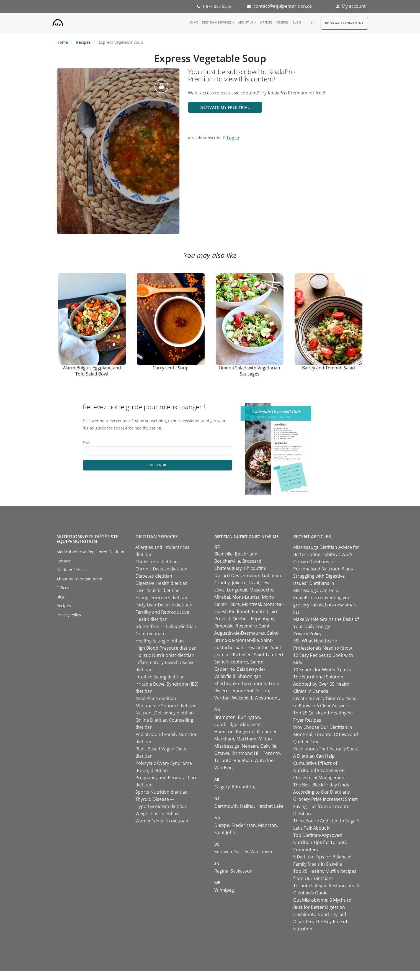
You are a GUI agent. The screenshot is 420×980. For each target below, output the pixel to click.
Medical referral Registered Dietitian (90, 552)
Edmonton (243, 787)
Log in (233, 138)
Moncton (267, 825)
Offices (266, 22)
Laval (254, 583)
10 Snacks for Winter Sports (322, 670)
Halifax (247, 806)
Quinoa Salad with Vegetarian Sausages (249, 371)
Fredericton (244, 825)
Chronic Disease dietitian (161, 569)
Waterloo (264, 760)
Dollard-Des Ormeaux (237, 575)
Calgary (222, 787)
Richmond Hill (246, 753)
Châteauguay (228, 568)
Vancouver (261, 852)
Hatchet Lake (270, 806)
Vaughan (243, 760)
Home (193, 22)
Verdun (222, 698)
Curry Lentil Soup (171, 368)
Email (87, 443)
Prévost (222, 619)
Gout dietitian (150, 634)
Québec (241, 619)
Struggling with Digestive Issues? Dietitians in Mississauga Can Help (319, 583)
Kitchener (267, 732)
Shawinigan (249, 676)
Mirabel (222, 597)
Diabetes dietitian (154, 576)
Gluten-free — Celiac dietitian (166, 626)
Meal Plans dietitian (156, 698)
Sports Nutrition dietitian (162, 792)
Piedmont (239, 611)
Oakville (268, 746)
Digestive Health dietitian (162, 583)
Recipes (282, 22)
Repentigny (263, 619)
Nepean (250, 746)
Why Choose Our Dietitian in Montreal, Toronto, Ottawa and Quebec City (326, 734)
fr (313, 23)
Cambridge (226, 724)
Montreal (252, 604)
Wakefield (242, 698)
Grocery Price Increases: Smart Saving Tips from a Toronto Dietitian (325, 806)
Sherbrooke (227, 683)
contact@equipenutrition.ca (283, 6)
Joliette (239, 583)
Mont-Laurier (246, 597)
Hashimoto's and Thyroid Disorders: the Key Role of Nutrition (320, 922)
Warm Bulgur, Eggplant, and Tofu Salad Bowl (92, 371)
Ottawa (222, 753)
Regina (221, 871)
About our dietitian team (79, 579)
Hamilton (224, 732)
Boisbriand (246, 554)
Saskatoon (242, 871)
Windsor (223, 768)
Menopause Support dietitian (166, 706)
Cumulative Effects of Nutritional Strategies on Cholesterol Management (320, 770)
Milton (265, 739)
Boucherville (227, 561)
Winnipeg (224, 890)
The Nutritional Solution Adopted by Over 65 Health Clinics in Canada (321, 684)
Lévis (266, 583)
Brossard (252, 561)
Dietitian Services (217, 22)
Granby (222, 583)
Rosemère (246, 626)
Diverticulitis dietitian (158, 590)
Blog (297, 22)
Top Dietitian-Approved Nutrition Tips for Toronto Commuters (320, 842)
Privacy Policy (69, 615)
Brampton (225, 717)
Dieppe (222, 825)
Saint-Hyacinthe (252, 647)
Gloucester (251, 724)
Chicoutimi (255, 568)
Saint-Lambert (269, 655)
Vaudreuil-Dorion (251, 691)
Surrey (241, 852)
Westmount (267, 698)
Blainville (223, 554)
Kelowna (223, 852)
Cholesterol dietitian (157, 562)
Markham (224, 739)
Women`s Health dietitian (162, 821)
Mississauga (227, 746)
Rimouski (224, 626)
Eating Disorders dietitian (162, 598)
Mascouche (261, 590)
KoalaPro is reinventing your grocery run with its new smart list (325, 605)
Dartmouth (226, 806)
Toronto (271, 753)
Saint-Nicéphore (231, 662)
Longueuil (237, 590)
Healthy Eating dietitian (160, 641)
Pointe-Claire (265, 611)
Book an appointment (344, 23)
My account (354, 6)
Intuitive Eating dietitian (160, 677)
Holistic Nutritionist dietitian (165, 655)
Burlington (249, 717)
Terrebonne (254, 683)
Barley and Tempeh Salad (328, 368)
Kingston (245, 732)
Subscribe (157, 465)
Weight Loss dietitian (157, 814)
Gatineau (271, 575)
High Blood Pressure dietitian (166, 648)
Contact (64, 561)
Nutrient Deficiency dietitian (165, 713)
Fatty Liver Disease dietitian (164, 605)
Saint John (225, 832)
